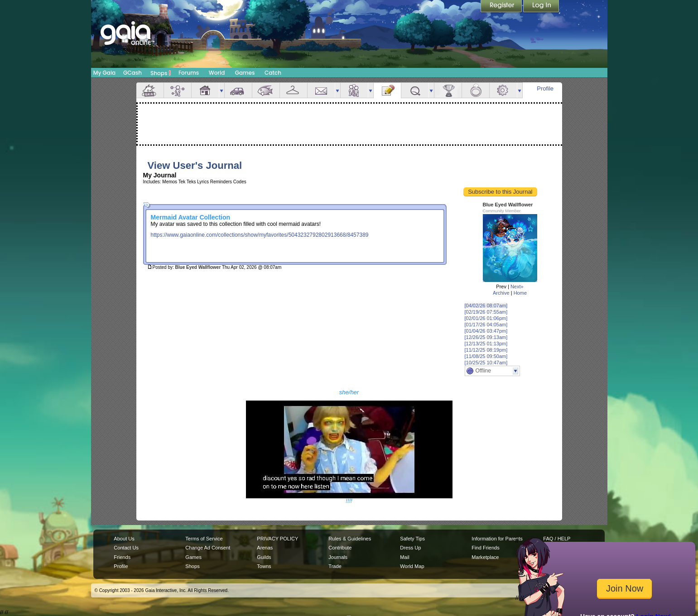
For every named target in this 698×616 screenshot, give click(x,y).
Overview (150, 90)
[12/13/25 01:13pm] (486, 344)
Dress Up (410, 548)
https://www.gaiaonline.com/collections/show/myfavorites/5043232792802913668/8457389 (260, 235)
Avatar (178, 90)
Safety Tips (412, 539)
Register (502, 7)
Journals (338, 557)
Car (238, 90)
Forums (189, 73)
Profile (545, 88)
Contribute (340, 548)
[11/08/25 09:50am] (486, 356)
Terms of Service (204, 539)
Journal (387, 90)
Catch (273, 73)
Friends (354, 90)
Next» (517, 287)
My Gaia (104, 73)
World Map (412, 566)
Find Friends (485, 548)
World (217, 73)
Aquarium (266, 90)
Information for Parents (497, 539)
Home (520, 293)
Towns (264, 566)
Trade (335, 566)
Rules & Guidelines (350, 539)
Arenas (265, 548)
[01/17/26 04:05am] (486, 325)
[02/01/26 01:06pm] (486, 318)
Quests (415, 90)
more (221, 90)
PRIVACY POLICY (277, 539)
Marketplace (485, 557)
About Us (124, 539)
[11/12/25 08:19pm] (486, 350)
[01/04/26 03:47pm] (486, 331)
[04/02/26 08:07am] (486, 306)
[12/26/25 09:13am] (486, 337)
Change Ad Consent (208, 548)
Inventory (294, 90)
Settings (503, 90)
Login (541, 7)
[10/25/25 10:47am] (486, 363)
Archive (501, 293)
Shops (161, 73)
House (205, 90)
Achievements (448, 90)
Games (245, 73)
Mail (321, 90)
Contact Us (126, 548)
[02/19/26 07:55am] (486, 312)
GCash (132, 73)
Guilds (264, 557)
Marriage (476, 90)
